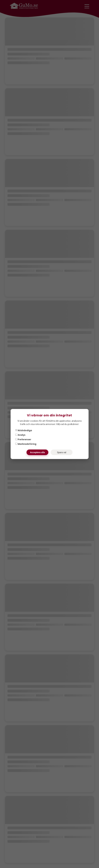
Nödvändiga (24, 430)
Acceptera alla (37, 452)
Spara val (62, 452)
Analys (20, 435)
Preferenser (23, 439)
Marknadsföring (26, 444)
